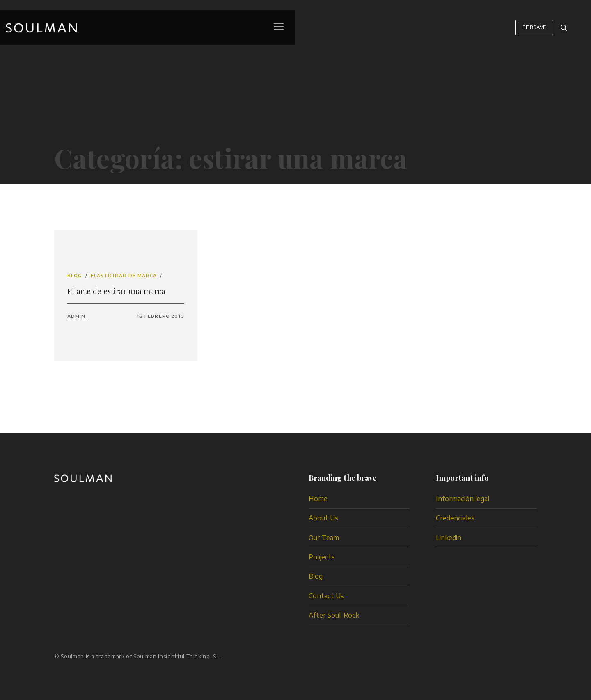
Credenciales (455, 518)
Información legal (463, 499)
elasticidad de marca (124, 275)
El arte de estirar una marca (116, 291)
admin (77, 316)
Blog (74, 275)
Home (318, 499)
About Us (323, 518)
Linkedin (449, 538)
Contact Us (326, 596)
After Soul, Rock (334, 615)
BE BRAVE (534, 31)
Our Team (324, 538)
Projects (322, 557)
